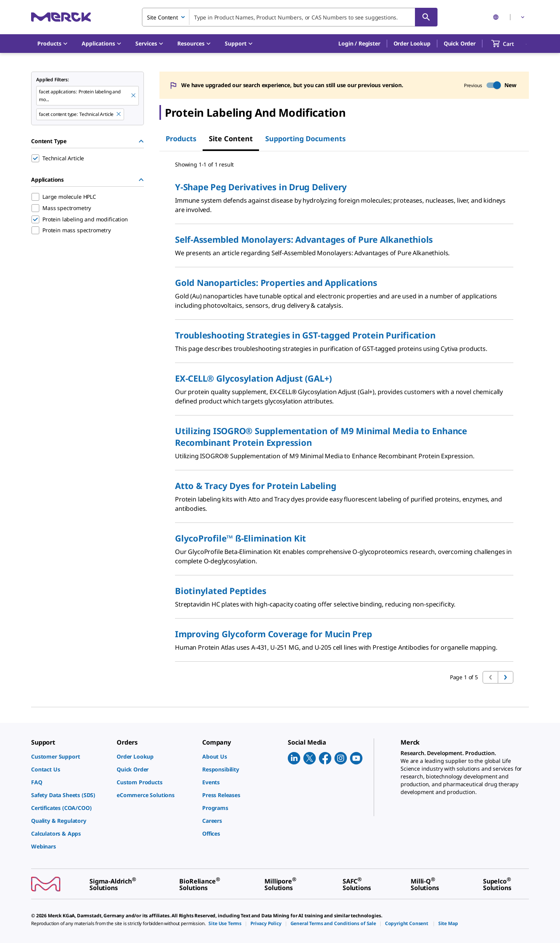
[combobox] (290, 17)
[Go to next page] (506, 677)
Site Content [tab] (231, 138)
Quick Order (460, 43)
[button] (359, 44)
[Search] (426, 17)
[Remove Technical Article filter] (119, 114)
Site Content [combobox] (163, 17)
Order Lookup (412, 43)
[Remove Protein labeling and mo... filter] (134, 96)
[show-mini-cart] (510, 44)
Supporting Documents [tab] (305, 138)
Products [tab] (181, 138)
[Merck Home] (61, 17)
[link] (70, 756)
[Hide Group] (141, 141)
